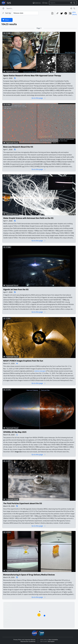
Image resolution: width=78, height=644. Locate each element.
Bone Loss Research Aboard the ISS (18, 147)
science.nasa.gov (40, 371)
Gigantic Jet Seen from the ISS (16, 289)
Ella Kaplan (51, 641)
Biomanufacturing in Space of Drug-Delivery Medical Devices (29, 575)
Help (45, 3)
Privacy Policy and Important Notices (24, 640)
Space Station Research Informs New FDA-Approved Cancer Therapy (32, 75)
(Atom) (75, 14)
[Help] (3, 8)
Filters (7, 20)
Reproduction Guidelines (28, 641)
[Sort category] (25, 13)
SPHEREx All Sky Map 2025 (15, 432)
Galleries (37, 3)
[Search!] (74, 3)
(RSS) (74, 12)
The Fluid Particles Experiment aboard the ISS (23, 503)
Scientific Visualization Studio (9, 3)
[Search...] (59, 3)
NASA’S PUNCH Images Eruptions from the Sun (23, 361)
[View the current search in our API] (52, 13)
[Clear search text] (71, 3)
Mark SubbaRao (53, 640)
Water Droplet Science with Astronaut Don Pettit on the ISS (28, 218)
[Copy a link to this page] (57, 13)
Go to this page (39, 98)
